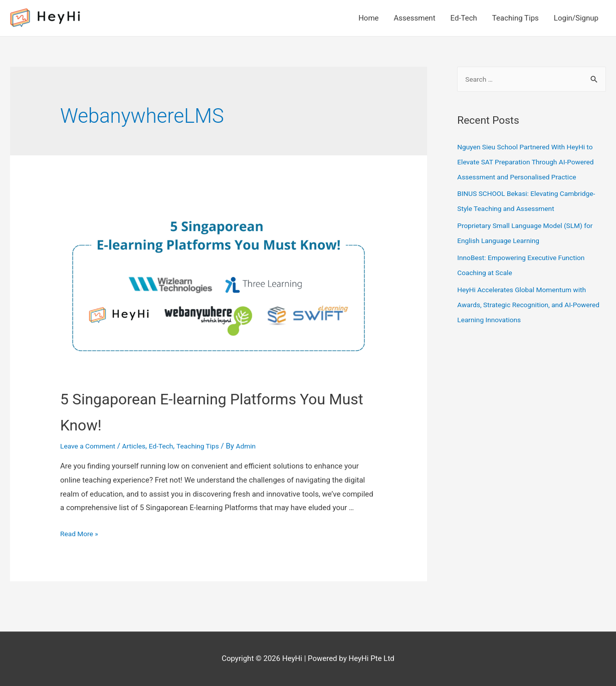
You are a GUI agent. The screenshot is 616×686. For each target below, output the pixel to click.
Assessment (415, 18)
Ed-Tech (464, 18)
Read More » (81, 534)
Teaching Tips (516, 18)
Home (368, 18)
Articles (140, 446)
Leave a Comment (90, 446)
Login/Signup (576, 18)
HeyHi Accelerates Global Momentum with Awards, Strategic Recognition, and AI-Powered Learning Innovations (528, 321)
